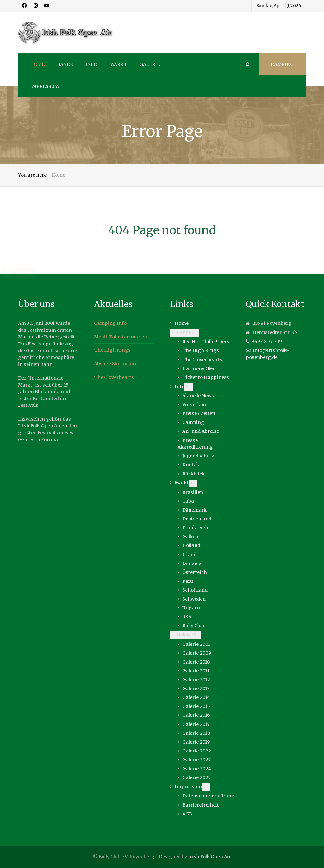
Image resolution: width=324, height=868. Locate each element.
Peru (188, 581)
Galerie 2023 (196, 760)
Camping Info (110, 323)
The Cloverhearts (114, 377)
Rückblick (193, 474)
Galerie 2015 (196, 706)
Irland (189, 555)
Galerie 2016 (196, 715)
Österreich (195, 572)
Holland (191, 545)
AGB (187, 814)
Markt (182, 483)
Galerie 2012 (196, 680)
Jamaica (192, 563)
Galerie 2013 (196, 689)
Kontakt (192, 465)
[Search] (247, 64)
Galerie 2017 (196, 724)
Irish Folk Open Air (209, 857)
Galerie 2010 (196, 662)
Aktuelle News (198, 396)
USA (187, 617)
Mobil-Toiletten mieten (121, 337)
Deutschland (197, 519)
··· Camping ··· (282, 64)
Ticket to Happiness (206, 377)
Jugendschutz (198, 456)
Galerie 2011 (196, 671)
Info (180, 387)
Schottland (195, 590)
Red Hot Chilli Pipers (206, 342)
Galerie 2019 (196, 742)
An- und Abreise (201, 431)
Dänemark (194, 510)
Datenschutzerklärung (208, 796)
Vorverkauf (195, 405)
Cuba (188, 501)
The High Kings (112, 350)
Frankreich (195, 528)
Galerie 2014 (196, 697)
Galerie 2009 (197, 653)
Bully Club (193, 626)
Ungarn (191, 608)
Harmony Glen (199, 368)
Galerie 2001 (196, 644)
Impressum (188, 787)
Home (182, 323)
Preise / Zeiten (199, 413)
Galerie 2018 (196, 733)
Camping (193, 422)
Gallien (190, 537)
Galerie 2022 (197, 751)
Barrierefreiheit (201, 805)
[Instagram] (36, 6)
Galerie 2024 (197, 769)
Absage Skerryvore (116, 364)
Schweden (194, 599)
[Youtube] (47, 6)
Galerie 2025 (196, 777)
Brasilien (193, 492)
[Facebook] (25, 6)
